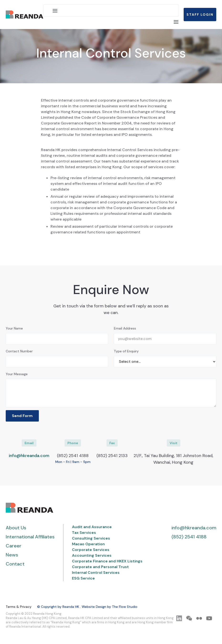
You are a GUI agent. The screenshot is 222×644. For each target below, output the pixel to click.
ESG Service (83, 578)
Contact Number (19, 351)
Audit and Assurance (92, 527)
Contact (15, 564)
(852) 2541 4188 (189, 537)
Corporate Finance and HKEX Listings (107, 561)
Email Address (125, 328)
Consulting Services (91, 538)
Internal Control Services (96, 573)
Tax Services (84, 533)
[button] (55, 10)
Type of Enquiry (126, 351)
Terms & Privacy (19, 607)
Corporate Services (91, 550)
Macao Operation (88, 544)
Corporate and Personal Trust (100, 567)
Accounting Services (92, 555)
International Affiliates (30, 537)
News (12, 555)
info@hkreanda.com (29, 456)
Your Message (17, 374)
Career (14, 546)
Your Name (14, 328)
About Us (16, 528)
